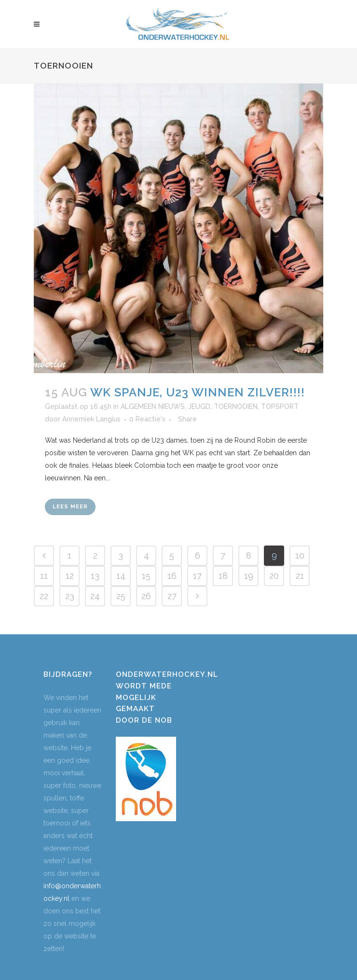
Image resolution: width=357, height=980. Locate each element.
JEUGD (199, 406)
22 (44, 596)
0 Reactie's (147, 419)
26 (146, 596)
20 (274, 576)
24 (95, 596)
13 (95, 576)
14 (121, 576)
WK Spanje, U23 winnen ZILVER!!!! (198, 392)
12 (70, 576)
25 (121, 596)
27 (172, 596)
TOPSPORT (280, 406)
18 (223, 576)
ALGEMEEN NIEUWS (153, 406)
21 (300, 576)
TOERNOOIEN (236, 406)
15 (146, 576)
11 (44, 576)
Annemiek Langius (91, 419)
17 (197, 576)
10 (300, 555)
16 (172, 576)
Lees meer (70, 507)
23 (70, 596)
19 (249, 576)
